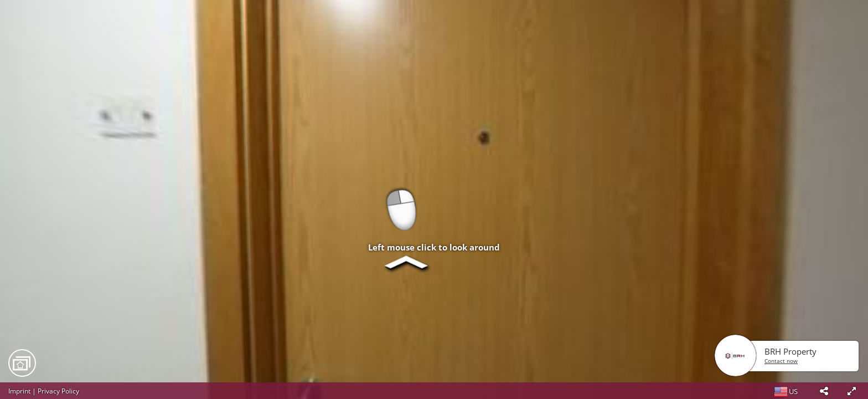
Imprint (19, 391)
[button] (824, 391)
